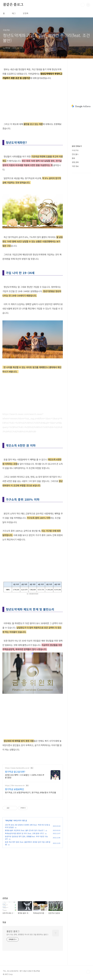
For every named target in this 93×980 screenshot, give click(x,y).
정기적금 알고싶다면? (15, 772)
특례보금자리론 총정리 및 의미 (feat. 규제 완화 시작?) (25, 833)
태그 (14, 13)
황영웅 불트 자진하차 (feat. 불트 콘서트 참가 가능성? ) (25, 830)
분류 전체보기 (77, 146)
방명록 (26, 13)
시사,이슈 (9, 820)
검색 (83, 5)
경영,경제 (75, 162)
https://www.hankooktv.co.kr (17, 768)
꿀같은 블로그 (13, 5)
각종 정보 (75, 166)
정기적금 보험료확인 (15, 789)
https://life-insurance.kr (15, 785)
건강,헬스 (75, 154)
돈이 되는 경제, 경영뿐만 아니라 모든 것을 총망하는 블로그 (27, 934)
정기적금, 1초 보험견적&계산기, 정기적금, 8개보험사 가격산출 (30, 792)
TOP (88, 972)
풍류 (73, 158)
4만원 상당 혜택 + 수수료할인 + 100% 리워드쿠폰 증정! (25, 776)
